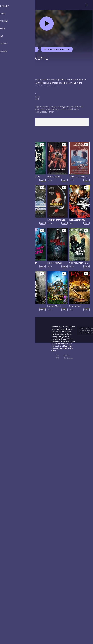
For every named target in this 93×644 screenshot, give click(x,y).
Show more (9, 89)
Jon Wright (34, 99)
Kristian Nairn (39, 109)
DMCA (66, 355)
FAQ (58, 358)
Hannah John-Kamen (39, 107)
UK (38, 96)
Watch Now (29, 49)
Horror (32, 94)
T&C (57, 355)
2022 (32, 104)
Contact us (68, 358)
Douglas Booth (56, 107)
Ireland (33, 96)
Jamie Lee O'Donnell (74, 107)
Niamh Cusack (67, 109)
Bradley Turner (47, 112)
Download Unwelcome (57, 49)
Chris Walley (26, 109)
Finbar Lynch (33, 112)
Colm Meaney (52, 109)
